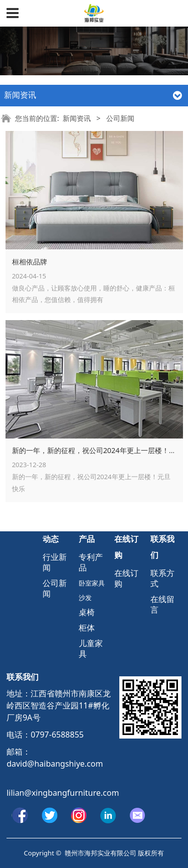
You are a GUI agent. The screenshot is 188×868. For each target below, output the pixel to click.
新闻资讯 (77, 118)
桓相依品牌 (30, 262)
